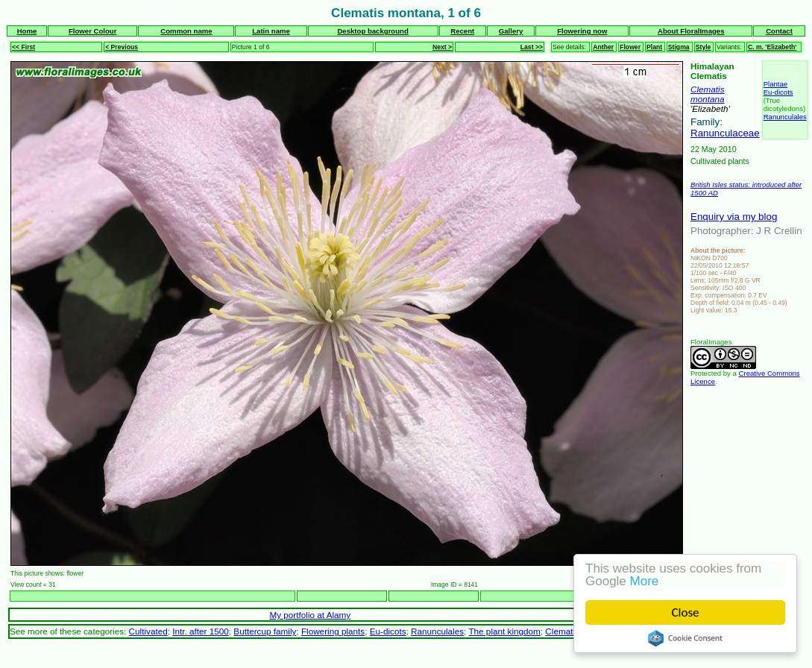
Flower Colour (93, 31)
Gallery (511, 31)
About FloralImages (691, 31)
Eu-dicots (778, 92)
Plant (654, 47)
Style (704, 47)
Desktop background (372, 31)
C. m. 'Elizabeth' (772, 47)
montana (708, 99)
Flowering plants (333, 631)
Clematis (708, 89)
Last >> (532, 47)
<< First (23, 47)
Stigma (679, 47)
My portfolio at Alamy (310, 615)
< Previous (122, 47)
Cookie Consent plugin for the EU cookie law (685, 638)
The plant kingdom (504, 631)
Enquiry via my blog (734, 217)
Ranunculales (785, 117)
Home (27, 31)
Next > (442, 47)
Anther (603, 47)
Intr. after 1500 (201, 631)
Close (686, 612)
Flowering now (582, 31)
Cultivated (148, 631)
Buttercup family (265, 631)
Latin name (271, 31)
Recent (462, 31)
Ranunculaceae (725, 133)
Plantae (776, 84)
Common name (186, 31)
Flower (630, 47)
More (645, 581)
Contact (779, 31)
